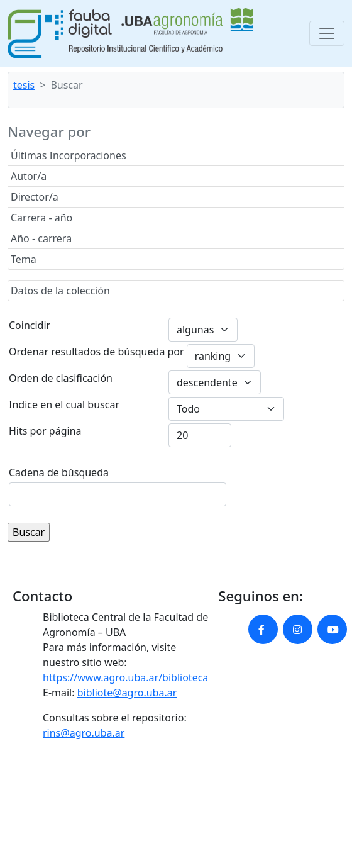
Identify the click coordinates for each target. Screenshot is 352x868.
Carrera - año (41, 218)
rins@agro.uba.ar (84, 733)
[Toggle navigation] (327, 33)
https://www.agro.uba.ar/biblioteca (125, 677)
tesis (24, 85)
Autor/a (29, 176)
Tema (24, 259)
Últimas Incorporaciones (69, 155)
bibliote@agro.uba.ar (127, 693)
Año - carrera (41, 238)
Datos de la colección (60, 291)
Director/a (35, 197)
